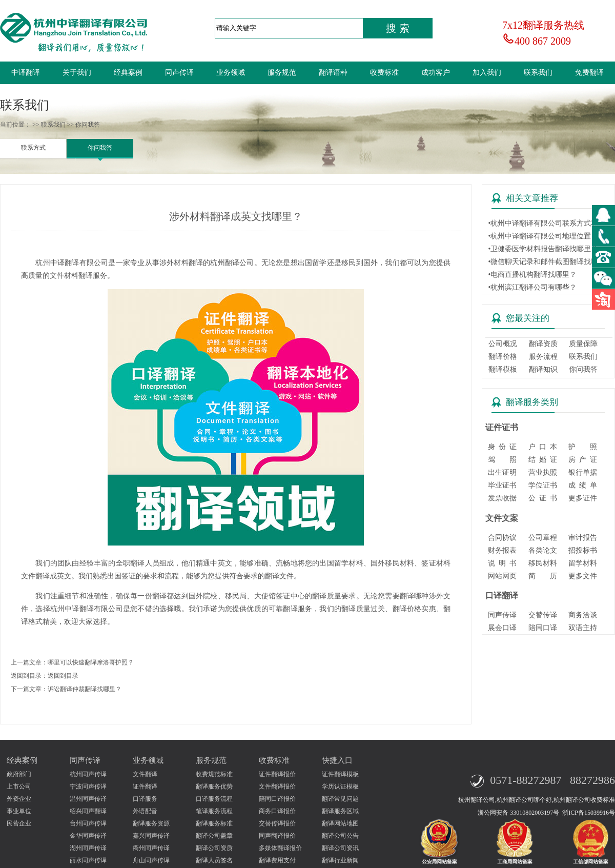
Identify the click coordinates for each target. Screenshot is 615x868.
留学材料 (583, 563)
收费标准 (384, 73)
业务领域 (231, 73)
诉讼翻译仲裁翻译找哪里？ (85, 689)
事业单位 (19, 811)
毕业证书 (502, 485)
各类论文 (543, 550)
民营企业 (19, 823)
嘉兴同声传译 (151, 836)
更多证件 (583, 498)
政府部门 (19, 774)
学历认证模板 (340, 786)
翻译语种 (333, 73)
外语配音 (145, 811)
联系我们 (538, 73)
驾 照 (502, 460)
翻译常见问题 (340, 799)
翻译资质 (543, 344)
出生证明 (502, 472)
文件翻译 (145, 774)
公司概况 (503, 344)
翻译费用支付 (277, 860)
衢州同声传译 (151, 848)
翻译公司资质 (214, 848)
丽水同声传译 (88, 860)
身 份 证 (502, 447)
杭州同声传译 (88, 774)
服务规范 (282, 73)
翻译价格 (503, 357)
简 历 (543, 576)
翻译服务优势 (214, 786)
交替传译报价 (277, 823)
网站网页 (502, 576)
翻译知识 (543, 369)
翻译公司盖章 (214, 836)
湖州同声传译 (88, 848)
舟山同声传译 (151, 860)
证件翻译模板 (340, 774)
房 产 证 (583, 460)
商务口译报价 (277, 811)
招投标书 (583, 550)
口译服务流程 (214, 799)
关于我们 (77, 73)
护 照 (583, 447)
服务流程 (543, 357)
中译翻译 (26, 73)
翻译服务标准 (214, 823)
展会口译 (502, 628)
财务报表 (502, 550)
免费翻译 (589, 73)
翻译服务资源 (151, 823)
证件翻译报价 (277, 774)
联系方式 (33, 148)
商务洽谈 (583, 615)
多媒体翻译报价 (280, 848)
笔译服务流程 (214, 811)
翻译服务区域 (340, 811)
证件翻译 (145, 786)
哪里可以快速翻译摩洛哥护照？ (91, 662)
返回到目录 (63, 676)
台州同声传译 (88, 823)
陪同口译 (543, 628)
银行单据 (583, 472)
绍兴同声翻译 (88, 811)
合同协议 (502, 538)
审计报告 (583, 538)
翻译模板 (503, 369)
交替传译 (543, 615)
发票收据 (502, 498)
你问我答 (100, 148)
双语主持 (583, 628)
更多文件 (583, 576)
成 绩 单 (583, 485)
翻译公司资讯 (340, 848)
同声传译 (179, 73)
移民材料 (543, 563)
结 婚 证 (543, 460)
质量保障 (583, 344)
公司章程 (543, 538)
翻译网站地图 (340, 823)
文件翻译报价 (277, 786)
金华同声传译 (88, 836)
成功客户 (436, 73)
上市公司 (19, 786)
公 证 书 (543, 498)
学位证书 (543, 485)
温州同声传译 (88, 799)
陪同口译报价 (277, 799)
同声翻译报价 (277, 836)
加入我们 (487, 73)
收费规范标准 (214, 774)
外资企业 (19, 799)
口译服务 (145, 799)
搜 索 (398, 28)
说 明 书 (502, 563)
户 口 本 (543, 447)
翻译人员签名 (214, 860)
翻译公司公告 (340, 836)
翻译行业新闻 (340, 860)
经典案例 (128, 73)
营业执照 (543, 472)
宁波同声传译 (88, 786)
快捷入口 (337, 760)
